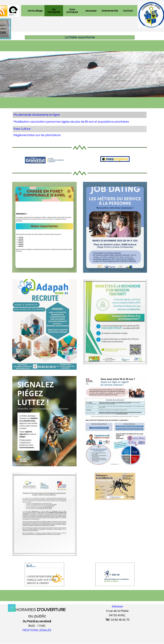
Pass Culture (22, 129)
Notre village (35, 11)
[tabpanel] (80, 125)
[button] (115, 376)
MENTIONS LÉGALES (37, 630)
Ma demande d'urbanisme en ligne (37, 115)
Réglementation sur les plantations (37, 135)
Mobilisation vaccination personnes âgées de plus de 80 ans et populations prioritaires (71, 122)
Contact (128, 11)
